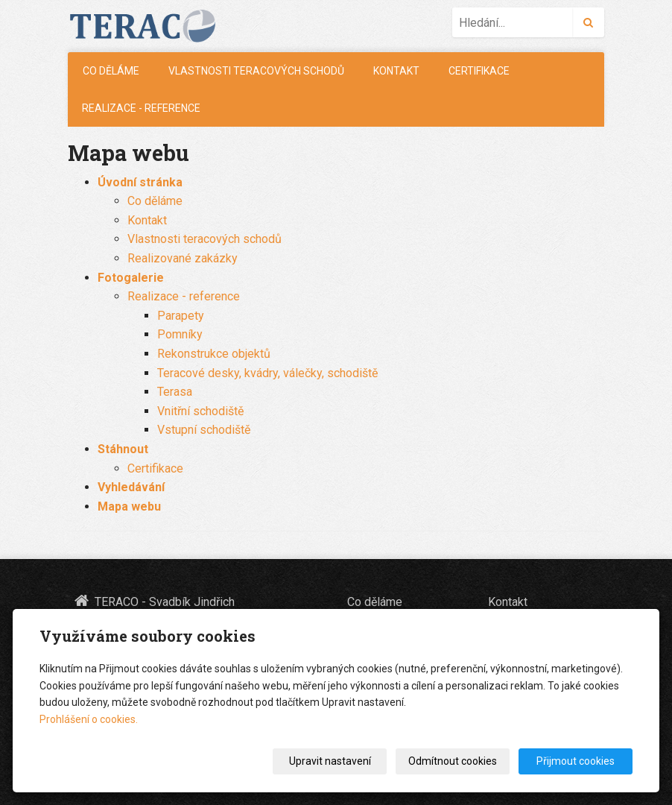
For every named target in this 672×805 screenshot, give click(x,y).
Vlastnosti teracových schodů (256, 71)
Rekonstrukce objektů (214, 354)
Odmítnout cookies (453, 761)
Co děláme (111, 71)
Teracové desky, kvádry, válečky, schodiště (267, 373)
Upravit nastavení (330, 761)
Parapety (181, 316)
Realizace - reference (141, 108)
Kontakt (396, 71)
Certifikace (479, 71)
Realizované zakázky (183, 258)
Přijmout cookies (576, 761)
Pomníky (180, 334)
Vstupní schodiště (204, 430)
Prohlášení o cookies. (89, 719)
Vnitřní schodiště (200, 411)
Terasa (175, 392)
